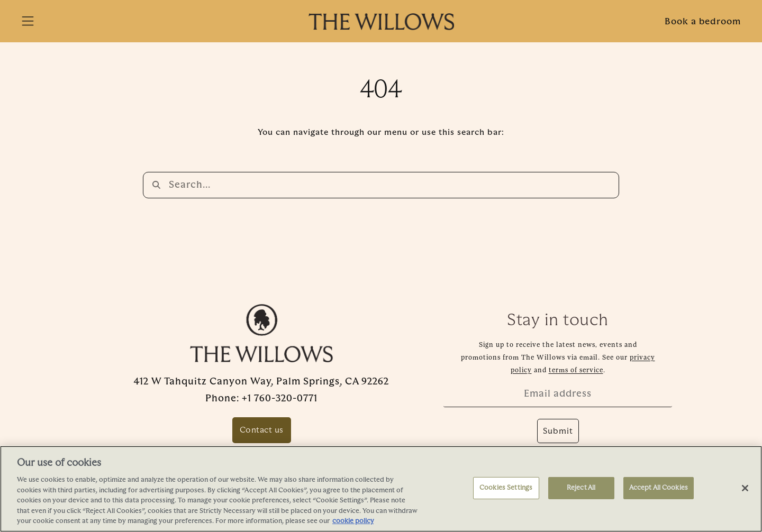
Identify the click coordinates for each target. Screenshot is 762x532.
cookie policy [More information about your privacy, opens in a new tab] (353, 521)
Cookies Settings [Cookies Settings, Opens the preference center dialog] (506, 488)
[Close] (745, 488)
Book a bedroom (703, 21)
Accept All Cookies (659, 488)
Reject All (581, 488)
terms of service (576, 370)
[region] (381, 489)
